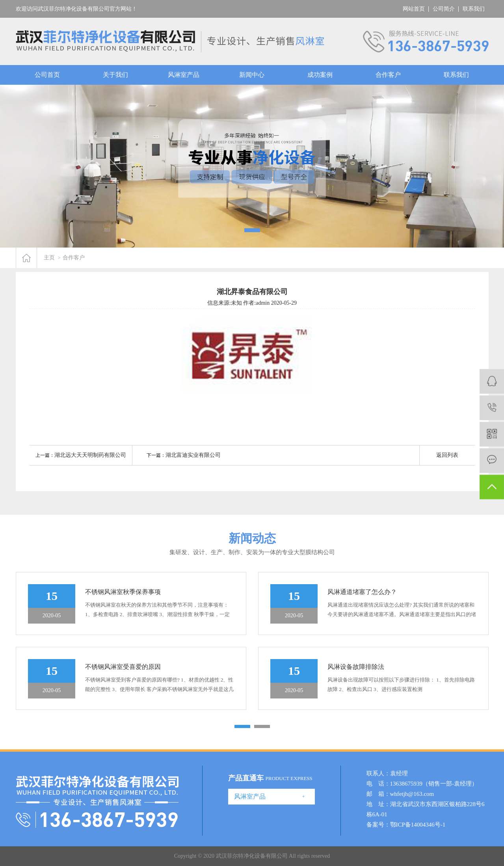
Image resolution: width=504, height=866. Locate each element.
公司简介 (444, 9)
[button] (252, 230)
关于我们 (115, 75)
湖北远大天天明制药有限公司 (90, 455)
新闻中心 (252, 75)
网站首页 (414, 9)
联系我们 (474, 9)
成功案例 (320, 75)
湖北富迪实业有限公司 (193, 455)
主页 (49, 258)
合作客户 (388, 75)
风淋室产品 (184, 75)
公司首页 (47, 75)
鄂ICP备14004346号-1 (418, 825)
